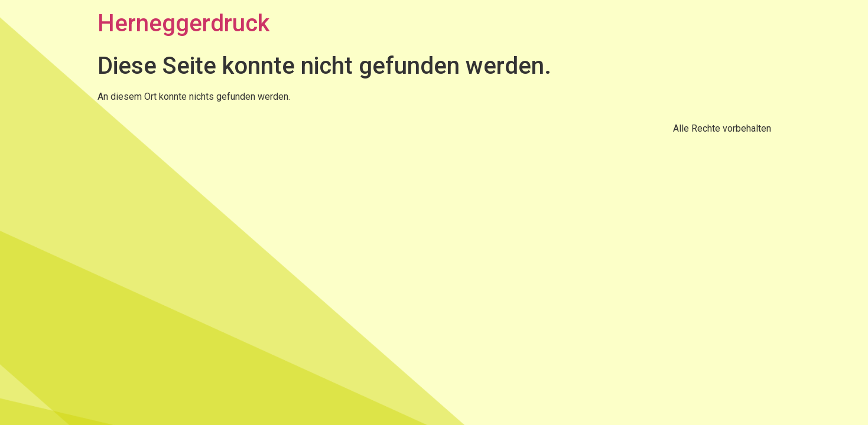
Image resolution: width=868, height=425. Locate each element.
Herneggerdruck (183, 23)
